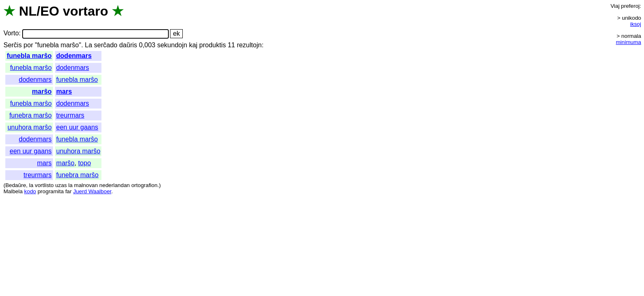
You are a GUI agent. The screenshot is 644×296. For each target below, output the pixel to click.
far (69, 191)
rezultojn (249, 45)
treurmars (70, 115)
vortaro (85, 11)
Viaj (615, 6)
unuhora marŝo (30, 127)
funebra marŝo (31, 115)
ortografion (145, 185)
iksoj (636, 24)
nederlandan (115, 185)
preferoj (630, 6)
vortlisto (44, 185)
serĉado (106, 45)
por (28, 45)
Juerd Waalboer (92, 191)
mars (64, 91)
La (89, 45)
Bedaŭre (16, 185)
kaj (193, 45)
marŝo (42, 91)
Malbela (13, 191)
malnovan (86, 185)
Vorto (11, 34)
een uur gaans (77, 127)
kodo (30, 191)
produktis (213, 45)
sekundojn (172, 45)
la (31, 185)
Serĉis (12, 45)
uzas (61, 185)
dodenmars (74, 56)
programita (51, 191)
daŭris (128, 45)
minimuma (629, 42)
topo (84, 163)
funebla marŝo (29, 56)
